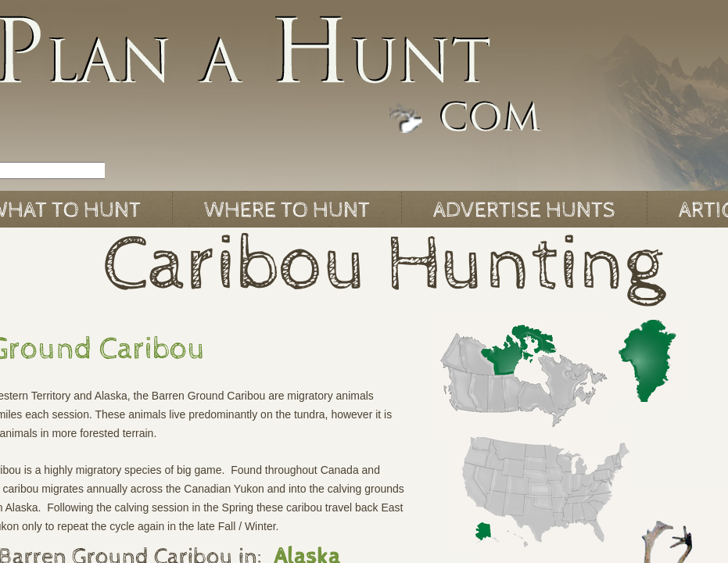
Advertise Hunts (524, 210)
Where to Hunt (287, 210)
